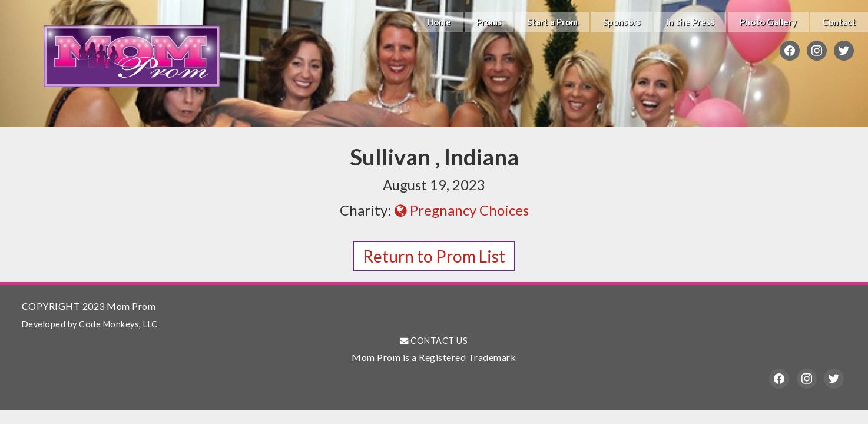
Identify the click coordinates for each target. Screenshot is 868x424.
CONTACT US (434, 341)
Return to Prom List (434, 256)
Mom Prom (132, 56)
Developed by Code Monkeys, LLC (90, 324)
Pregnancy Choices (462, 210)
